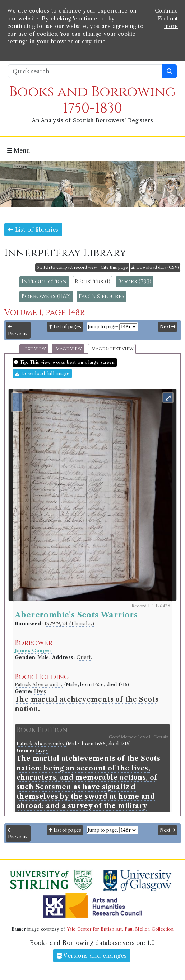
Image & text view (112, 349)
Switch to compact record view (67, 267)
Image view (68, 349)
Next (168, 327)
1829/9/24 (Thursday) (69, 624)
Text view (34, 349)
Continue (166, 11)
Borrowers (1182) (46, 296)
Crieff (84, 657)
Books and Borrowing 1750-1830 (92, 100)
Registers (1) (92, 282)
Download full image (42, 374)
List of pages (65, 327)
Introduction (44, 282)
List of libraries (33, 230)
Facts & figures (101, 296)
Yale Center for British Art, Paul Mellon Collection (120, 929)
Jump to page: (103, 327)
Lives (40, 691)
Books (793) (135, 282)
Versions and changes (92, 956)
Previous (18, 330)
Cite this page (114, 267)
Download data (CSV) (155, 267)
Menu (18, 150)
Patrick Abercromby (40, 685)
